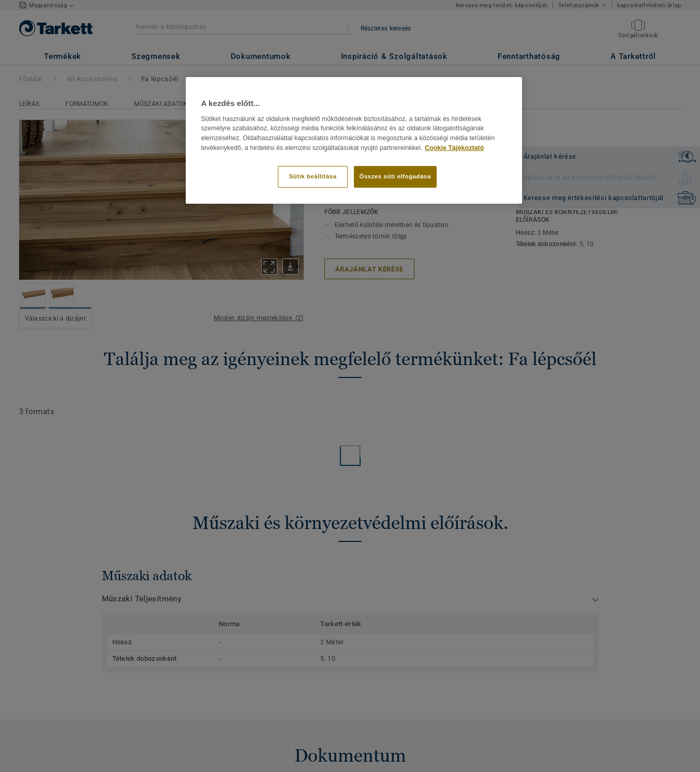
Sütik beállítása (313, 176)
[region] (354, 140)
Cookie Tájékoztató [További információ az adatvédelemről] (454, 148)
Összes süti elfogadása (395, 176)
